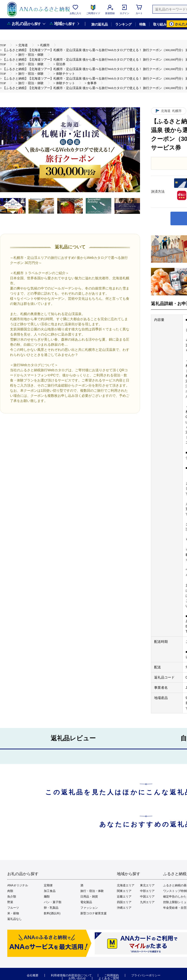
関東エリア (124, 891)
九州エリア (147, 902)
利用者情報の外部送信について (71, 975)
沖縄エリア (124, 908)
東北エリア (147, 885)
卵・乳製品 (51, 908)
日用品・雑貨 (89, 897)
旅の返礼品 (99, 24)
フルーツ (13, 908)
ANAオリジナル (18, 885)
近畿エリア (124, 897)
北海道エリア (126, 885)
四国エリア (124, 902)
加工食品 (50, 891)
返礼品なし (15, 919)
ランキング (123, 24)
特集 (143, 24)
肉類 (10, 891)
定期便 (48, 885)
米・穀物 (13, 913)
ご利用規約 (112, 975)
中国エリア (147, 897)
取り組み (160, 24)
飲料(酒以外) (52, 913)
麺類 (47, 897)
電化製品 (86, 902)
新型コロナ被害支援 (93, 913)
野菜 (10, 902)
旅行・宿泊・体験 (92, 891)
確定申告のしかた (175, 897)
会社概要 (33, 975)
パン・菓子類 (53, 902)
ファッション (89, 908)
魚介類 (12, 897)
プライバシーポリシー (146, 975)
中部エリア (147, 891)
